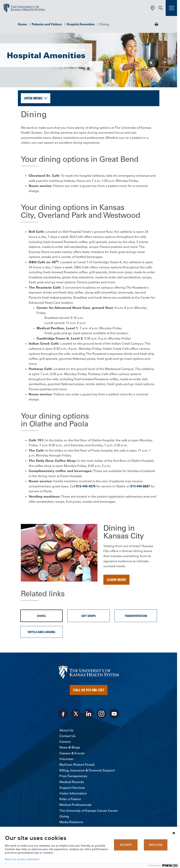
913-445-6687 (140, 486)
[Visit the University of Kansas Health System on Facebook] (63, 714)
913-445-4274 (86, 486)
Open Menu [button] (33, 98)
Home (22, 24)
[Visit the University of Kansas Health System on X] (76, 714)
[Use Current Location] (153, 8)
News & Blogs (70, 747)
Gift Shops (89, 616)
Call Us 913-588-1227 (89, 690)
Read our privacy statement (22, 859)
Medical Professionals (75, 805)
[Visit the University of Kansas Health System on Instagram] (101, 714)
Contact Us (67, 736)
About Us (66, 730)
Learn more (116, 580)
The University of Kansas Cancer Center (89, 811)
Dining (41, 616)
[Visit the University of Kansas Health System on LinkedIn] (89, 714)
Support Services (72, 788)
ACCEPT (126, 845)
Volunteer (67, 759)
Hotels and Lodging (41, 632)
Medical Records (72, 782)
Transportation (136, 616)
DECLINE (156, 845)
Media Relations (71, 822)
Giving (64, 816)
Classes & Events (72, 753)
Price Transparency (73, 776)
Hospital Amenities (81, 24)
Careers (65, 742)
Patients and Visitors (47, 24)
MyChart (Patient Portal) (77, 765)
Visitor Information (73, 793)
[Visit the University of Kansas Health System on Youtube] (114, 714)
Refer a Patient (70, 799)
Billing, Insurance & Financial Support (87, 770)
